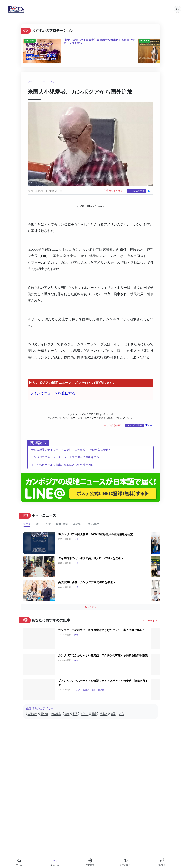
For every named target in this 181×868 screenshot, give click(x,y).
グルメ (77, 690)
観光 (93, 690)
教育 (75, 714)
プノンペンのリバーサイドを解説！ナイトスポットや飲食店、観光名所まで (103, 683)
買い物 (101, 690)
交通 (113, 714)
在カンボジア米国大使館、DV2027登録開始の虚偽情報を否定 (96, 534)
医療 (76, 635)
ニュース (43, 81)
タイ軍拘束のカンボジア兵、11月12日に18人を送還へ (91, 558)
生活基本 (32, 714)
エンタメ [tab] (78, 524)
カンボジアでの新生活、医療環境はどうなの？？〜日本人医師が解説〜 (102, 630)
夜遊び (86, 690)
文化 (122, 714)
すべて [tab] (27, 524)
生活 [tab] (48, 524)
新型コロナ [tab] (94, 524)
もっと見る (90, 607)
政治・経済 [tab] (62, 524)
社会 (53, 81)
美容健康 (56, 714)
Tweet (151, 191)
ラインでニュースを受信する (53, 393)
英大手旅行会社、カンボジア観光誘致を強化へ (87, 582)
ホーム (31, 81)
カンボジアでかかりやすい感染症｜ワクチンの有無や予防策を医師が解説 (103, 656)
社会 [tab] (38, 524)
